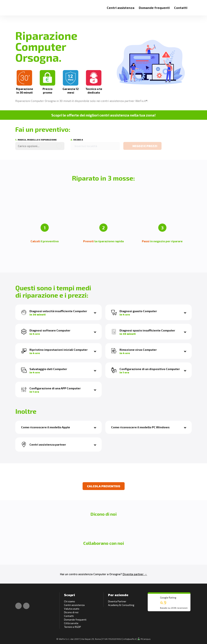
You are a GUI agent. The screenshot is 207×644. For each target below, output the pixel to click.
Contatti (181, 8)
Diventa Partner (117, 601)
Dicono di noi (71, 612)
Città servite (71, 623)
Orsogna (115, 574)
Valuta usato (72, 609)
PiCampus (144, 639)
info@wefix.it (130, 639)
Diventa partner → (135, 574)
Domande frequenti (154, 8)
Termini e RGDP (72, 627)
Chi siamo (69, 601)
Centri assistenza (121, 8)
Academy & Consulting (121, 605)
